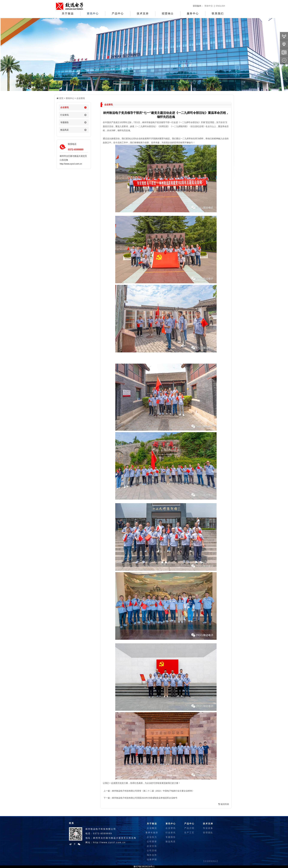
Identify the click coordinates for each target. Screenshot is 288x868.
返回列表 (224, 804)
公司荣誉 (152, 842)
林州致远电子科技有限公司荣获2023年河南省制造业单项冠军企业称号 (145, 798)
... (152, 864)
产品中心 (118, 14)
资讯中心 (93, 14)
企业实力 (152, 837)
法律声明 (152, 859)
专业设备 (208, 828)
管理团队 (208, 833)
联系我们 (218, 14)
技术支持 (143, 14)
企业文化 (152, 846)
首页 (61, 98)
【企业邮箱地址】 (211, 861)
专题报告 (65, 122)
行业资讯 (65, 115)
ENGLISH (220, 6)
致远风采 (65, 130)
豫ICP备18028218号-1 (144, 867)
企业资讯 (81, 98)
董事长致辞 (152, 833)
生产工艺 (189, 833)
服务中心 (193, 14)
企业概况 (152, 828)
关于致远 (68, 14)
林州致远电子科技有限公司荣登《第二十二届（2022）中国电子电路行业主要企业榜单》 (153, 791)
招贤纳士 (168, 14)
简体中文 (209, 6)
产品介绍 (189, 828)
